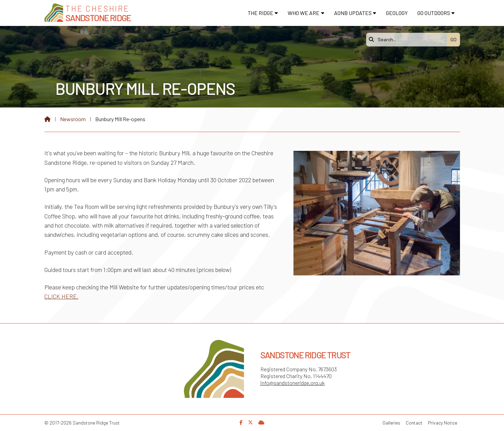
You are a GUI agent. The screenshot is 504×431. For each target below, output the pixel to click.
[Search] (408, 40)
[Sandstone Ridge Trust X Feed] (250, 422)
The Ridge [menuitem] (261, 13)
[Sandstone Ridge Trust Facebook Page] (241, 422)
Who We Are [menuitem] (304, 13)
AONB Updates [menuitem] (353, 13)
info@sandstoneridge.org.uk (293, 383)
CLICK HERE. (61, 296)
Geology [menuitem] (397, 13)
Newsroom (73, 119)
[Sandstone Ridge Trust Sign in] (261, 422)
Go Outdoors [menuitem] (434, 13)
